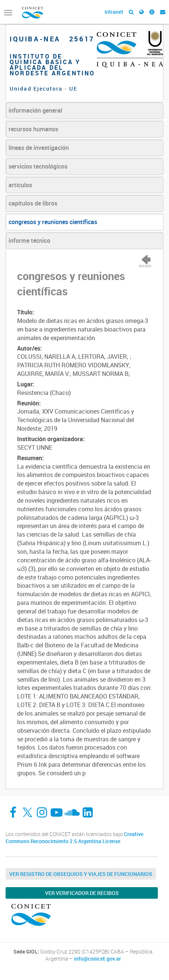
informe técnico (29, 241)
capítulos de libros (33, 203)
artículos (20, 185)
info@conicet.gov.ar (98, 959)
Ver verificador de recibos (82, 893)
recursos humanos (33, 129)
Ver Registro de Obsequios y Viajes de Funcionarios (81, 874)
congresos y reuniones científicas (53, 222)
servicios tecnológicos (38, 166)
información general (35, 110)
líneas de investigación (39, 148)
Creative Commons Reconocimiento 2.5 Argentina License (74, 838)
